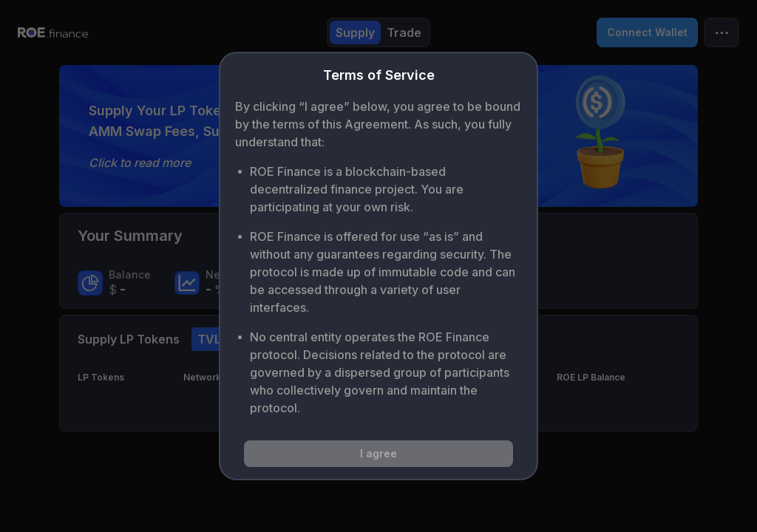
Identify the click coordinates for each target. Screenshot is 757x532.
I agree (378, 453)
